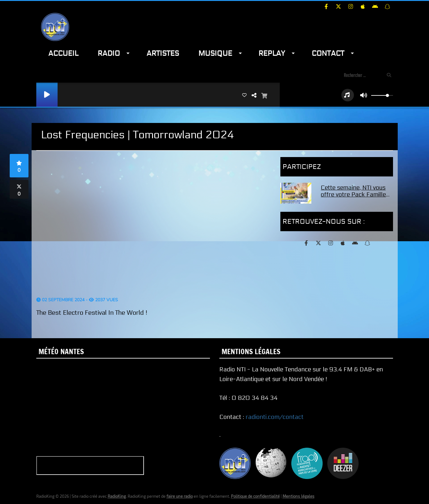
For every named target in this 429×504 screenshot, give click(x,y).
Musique (215, 53)
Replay (272, 53)
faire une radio (180, 496)
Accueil (63, 53)
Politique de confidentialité (255, 496)
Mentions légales (299, 496)
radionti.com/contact (275, 417)
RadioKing (117, 496)
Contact (328, 53)
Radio (109, 53)
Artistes (163, 53)
